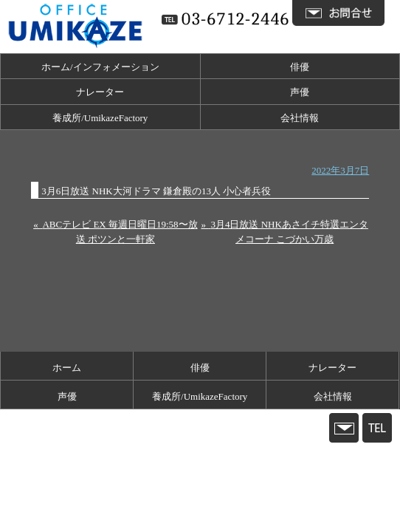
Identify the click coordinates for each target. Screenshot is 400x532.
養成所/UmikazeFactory (100, 118)
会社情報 (300, 118)
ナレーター (100, 92)
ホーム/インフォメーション (100, 67)
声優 (300, 92)
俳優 (300, 67)
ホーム (67, 368)
